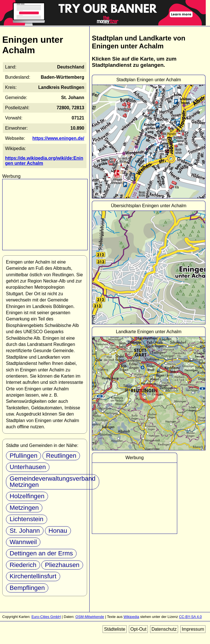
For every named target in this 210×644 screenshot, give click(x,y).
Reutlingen (61, 456)
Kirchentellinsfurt (33, 576)
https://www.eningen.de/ (58, 138)
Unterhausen (28, 467)
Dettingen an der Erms (41, 553)
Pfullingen (23, 456)
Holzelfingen (27, 496)
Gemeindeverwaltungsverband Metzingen (53, 482)
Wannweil (23, 542)
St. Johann (25, 531)
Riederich (23, 565)
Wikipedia (131, 617)
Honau (58, 531)
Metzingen (24, 508)
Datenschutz (164, 629)
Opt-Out (138, 629)
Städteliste (115, 629)
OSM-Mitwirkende (90, 617)
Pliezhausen (62, 565)
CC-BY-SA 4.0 (190, 617)
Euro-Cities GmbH (46, 617)
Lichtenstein (27, 519)
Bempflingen (27, 588)
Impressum (193, 629)
